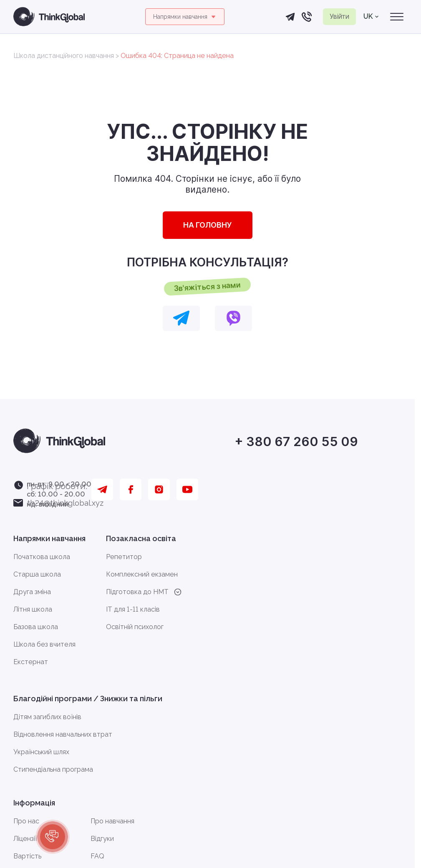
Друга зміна (32, 592)
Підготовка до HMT (144, 592)
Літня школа (33, 609)
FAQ (97, 856)
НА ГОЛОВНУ (208, 225)
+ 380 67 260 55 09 (296, 442)
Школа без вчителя (44, 644)
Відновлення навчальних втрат (63, 734)
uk (371, 16)
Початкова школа (42, 557)
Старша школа (37, 574)
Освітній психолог (135, 627)
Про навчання (112, 821)
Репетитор (124, 557)
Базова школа (36, 627)
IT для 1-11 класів (133, 609)
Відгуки (102, 839)
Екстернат (31, 662)
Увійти (339, 16)
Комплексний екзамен (142, 574)
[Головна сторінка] (49, 17)
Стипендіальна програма (53, 769)
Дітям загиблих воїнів (47, 717)
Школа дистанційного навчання (64, 56)
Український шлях (41, 752)
